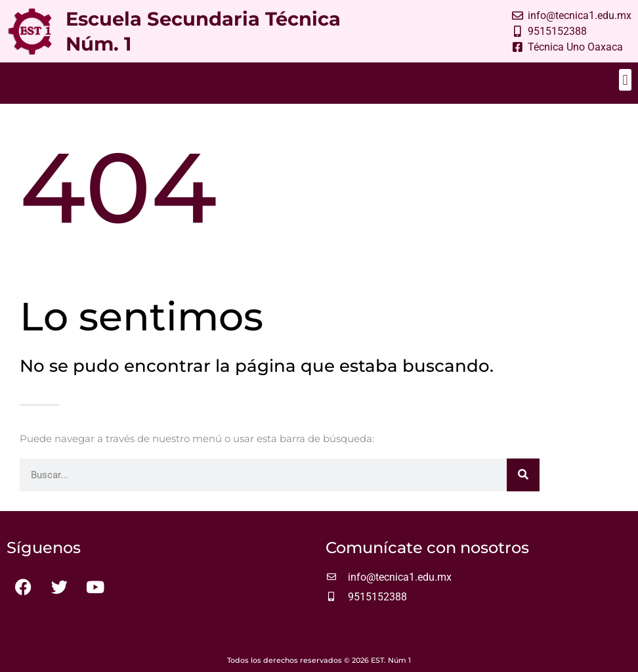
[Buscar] (523, 475)
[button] (625, 80)
